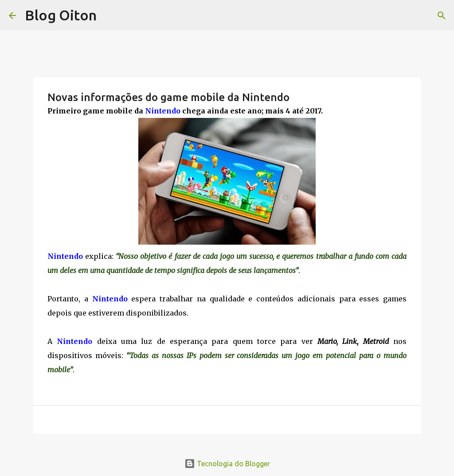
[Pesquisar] (442, 16)
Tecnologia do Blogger (227, 464)
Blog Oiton (61, 15)
